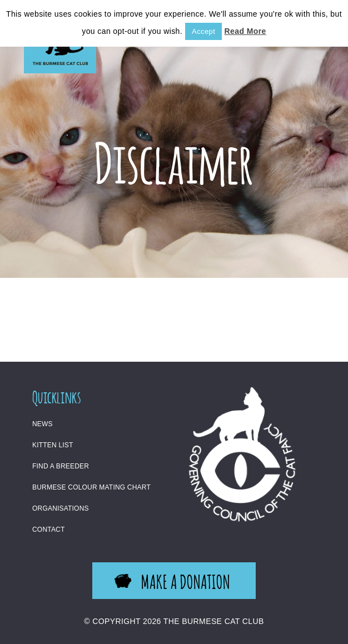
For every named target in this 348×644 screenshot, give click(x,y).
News (43, 424)
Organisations (61, 508)
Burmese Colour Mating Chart (91, 487)
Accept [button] (203, 31)
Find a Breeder (61, 466)
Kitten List (53, 445)
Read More (245, 31)
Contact (49, 530)
